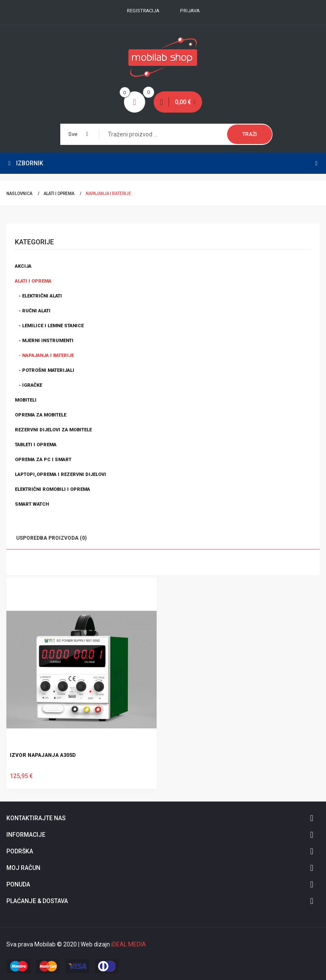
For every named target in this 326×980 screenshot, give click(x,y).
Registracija (143, 11)
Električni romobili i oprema (52, 489)
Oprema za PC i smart (43, 460)
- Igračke (28, 385)
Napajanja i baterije (108, 194)
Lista (39, 563)
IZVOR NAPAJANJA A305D (43, 755)
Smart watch (32, 504)
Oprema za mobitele (41, 415)
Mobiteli (26, 400)
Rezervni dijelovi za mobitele (53, 430)
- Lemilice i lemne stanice (49, 326)
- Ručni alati (33, 311)
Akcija (23, 266)
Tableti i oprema (36, 445)
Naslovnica (19, 194)
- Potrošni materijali (45, 370)
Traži (250, 134)
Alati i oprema (59, 194)
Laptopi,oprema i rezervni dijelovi (60, 474)
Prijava (190, 11)
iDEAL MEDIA (129, 944)
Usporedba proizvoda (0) (51, 538)
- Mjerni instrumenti (44, 341)
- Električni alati (38, 296)
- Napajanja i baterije (44, 355)
